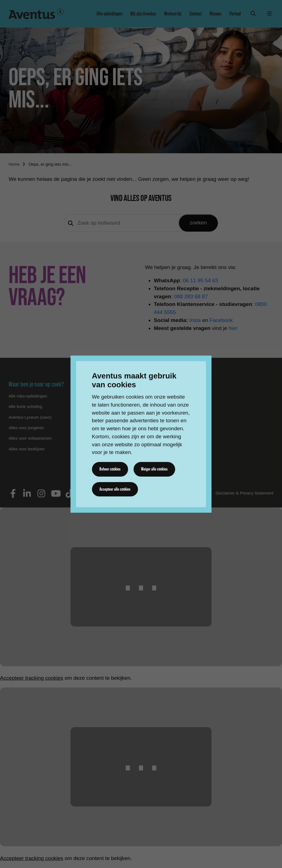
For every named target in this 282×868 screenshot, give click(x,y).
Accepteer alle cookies (115, 489)
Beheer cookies (110, 469)
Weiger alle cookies (154, 469)
